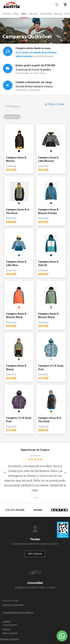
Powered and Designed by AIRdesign (18, 613)
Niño (24, 14)
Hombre (7, 14)
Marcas (58, 14)
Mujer (16, 14)
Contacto (7, 621)
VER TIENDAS (35, 554)
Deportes (33, 14)
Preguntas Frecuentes (9, 639)
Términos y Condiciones (13, 605)
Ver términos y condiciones (28, 90)
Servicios (6, 629)
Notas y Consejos (10, 633)
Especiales (46, 14)
